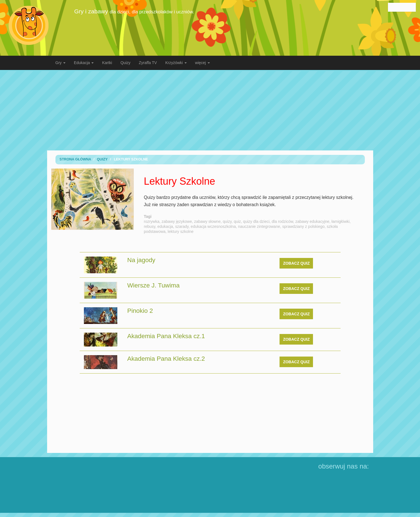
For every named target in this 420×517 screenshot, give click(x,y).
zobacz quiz (297, 263)
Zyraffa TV (148, 63)
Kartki (107, 63)
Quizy (125, 63)
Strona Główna (76, 159)
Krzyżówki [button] (176, 63)
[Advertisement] (210, 110)
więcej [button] (202, 63)
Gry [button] (60, 63)
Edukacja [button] (84, 63)
